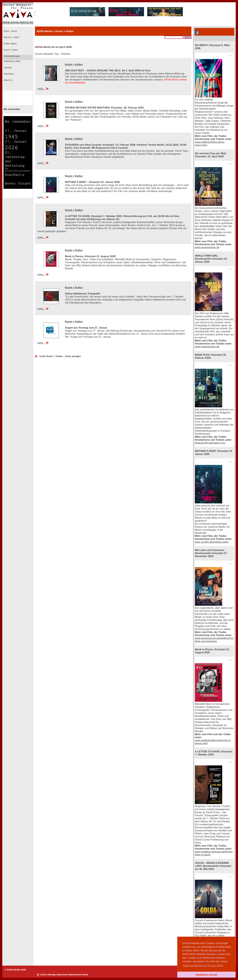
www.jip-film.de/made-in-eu (210, 443)
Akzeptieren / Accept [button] (206, 975)
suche (43, 975)
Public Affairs (10, 44)
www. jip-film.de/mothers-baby (212, 542)
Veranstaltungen (12, 56)
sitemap (51, 975)
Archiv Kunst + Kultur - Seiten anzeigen (60, 356)
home (85, 975)
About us (8, 80)
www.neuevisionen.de (207, 247)
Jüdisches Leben (12, 61)
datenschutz (75, 975)
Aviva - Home (10, 31)
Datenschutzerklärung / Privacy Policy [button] (203, 966)
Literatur (7, 68)
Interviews (8, 74)
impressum (62, 975)
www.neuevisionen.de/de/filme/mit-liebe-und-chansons (214, 640)
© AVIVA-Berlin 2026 (15, 970)
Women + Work (11, 37)
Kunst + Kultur (10, 50)
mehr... (41, 89)
